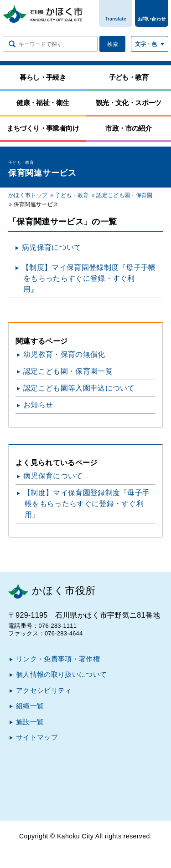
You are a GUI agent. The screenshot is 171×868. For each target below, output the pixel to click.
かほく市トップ (28, 195)
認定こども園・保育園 (124, 195)
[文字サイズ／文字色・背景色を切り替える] (150, 44)
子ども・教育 (72, 195)
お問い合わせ (152, 19)
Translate (116, 19)
